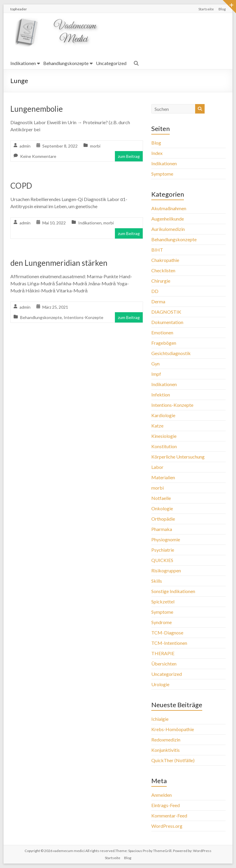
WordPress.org (167, 826)
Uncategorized (111, 63)
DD (155, 291)
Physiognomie (166, 539)
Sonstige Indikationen (173, 591)
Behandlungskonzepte (66, 63)
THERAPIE (163, 653)
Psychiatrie (163, 550)
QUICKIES (162, 560)
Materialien (163, 477)
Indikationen (23, 63)
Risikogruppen (166, 570)
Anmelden (162, 795)
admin (25, 146)
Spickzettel (163, 601)
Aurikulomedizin (168, 229)
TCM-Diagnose (167, 633)
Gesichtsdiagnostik (171, 353)
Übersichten (164, 664)
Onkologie (162, 508)
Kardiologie (163, 415)
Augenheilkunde (168, 219)
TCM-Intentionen (169, 643)
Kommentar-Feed (169, 816)
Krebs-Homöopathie (173, 729)
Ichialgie (160, 719)
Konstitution (164, 446)
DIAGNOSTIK (166, 312)
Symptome (162, 174)
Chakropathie (165, 260)
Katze (157, 426)
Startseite (206, 9)
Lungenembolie (37, 109)
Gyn (155, 363)
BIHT (157, 250)
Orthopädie (163, 519)
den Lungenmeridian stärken (59, 263)
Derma (158, 301)
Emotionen (162, 332)
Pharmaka (162, 529)
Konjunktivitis (166, 750)
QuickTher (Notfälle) (173, 760)
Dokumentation (167, 322)
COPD (21, 186)
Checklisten (163, 270)
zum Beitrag (129, 156)
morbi (95, 146)
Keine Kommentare (38, 156)
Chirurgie (161, 281)
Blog (222, 9)
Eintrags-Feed (166, 805)
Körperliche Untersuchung (178, 457)
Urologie (160, 684)
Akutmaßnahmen (169, 208)
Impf (156, 374)
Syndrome (162, 622)
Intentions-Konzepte (84, 317)
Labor (157, 467)
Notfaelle (161, 498)
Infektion (161, 395)
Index (157, 153)
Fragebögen (164, 343)
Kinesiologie (164, 436)
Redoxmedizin (166, 740)
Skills (157, 581)
